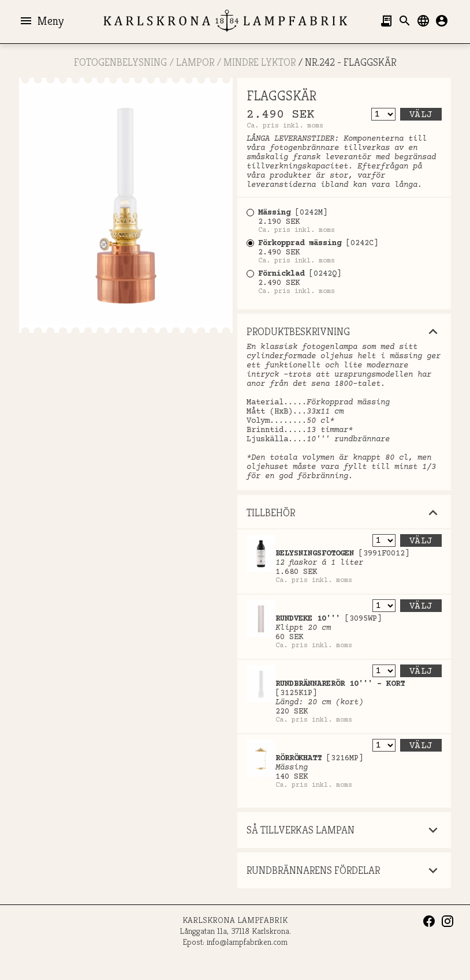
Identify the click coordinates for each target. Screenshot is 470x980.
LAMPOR (195, 62)
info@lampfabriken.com (247, 942)
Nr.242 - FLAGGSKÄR (350, 62)
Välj (421, 115)
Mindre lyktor (260, 62)
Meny (41, 21)
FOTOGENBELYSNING (120, 62)
